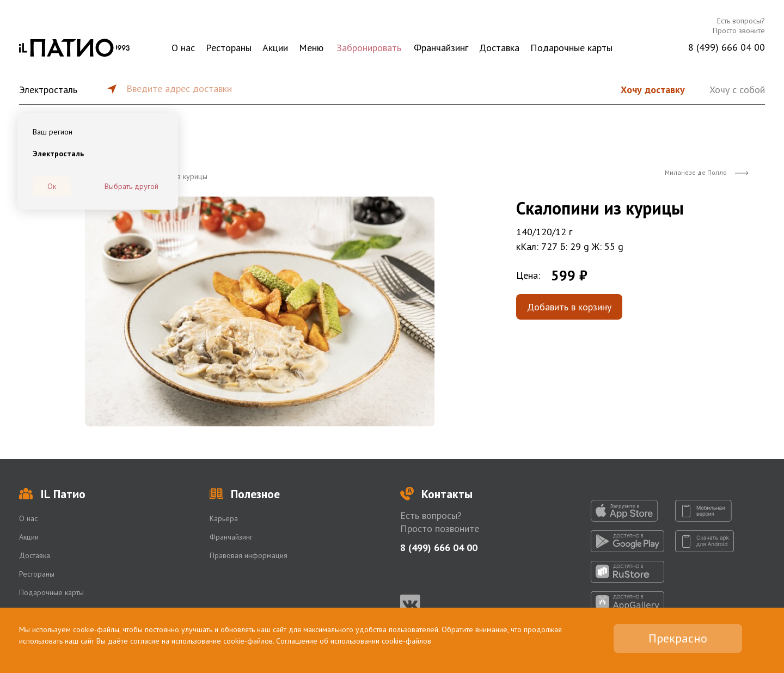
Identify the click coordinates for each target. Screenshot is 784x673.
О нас (183, 48)
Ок (52, 186)
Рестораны (229, 48)
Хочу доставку (653, 90)
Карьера (224, 518)
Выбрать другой (131, 186)
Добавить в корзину (569, 307)
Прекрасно (678, 638)
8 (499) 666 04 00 (727, 47)
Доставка (499, 48)
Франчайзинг (441, 48)
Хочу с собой (737, 90)
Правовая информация (249, 555)
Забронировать (369, 48)
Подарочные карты (571, 48)
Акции (275, 48)
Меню (311, 48)
